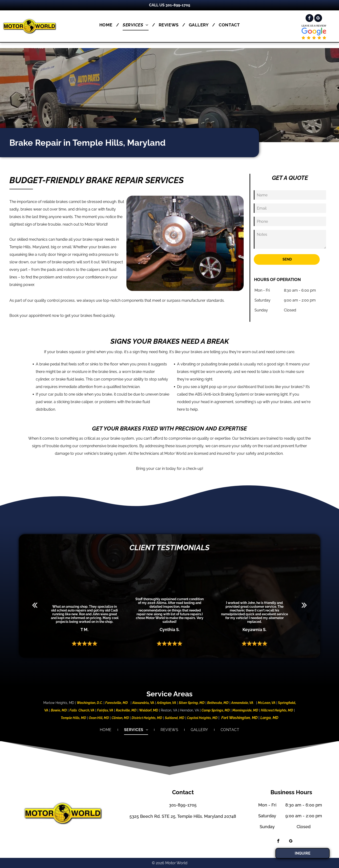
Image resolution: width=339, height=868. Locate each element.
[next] (304, 605)
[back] (35, 605)
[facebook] (309, 19)
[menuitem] (107, 25)
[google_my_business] (318, 19)
